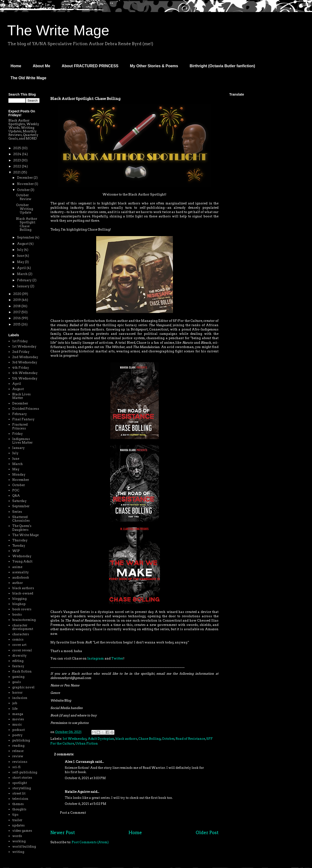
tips (15, 815)
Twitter (117, 658)
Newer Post (63, 833)
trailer (17, 820)
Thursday (20, 540)
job (15, 703)
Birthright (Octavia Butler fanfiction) (222, 66)
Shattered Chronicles (21, 519)
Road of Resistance (190, 739)
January (24, 286)
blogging (19, 599)
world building (24, 847)
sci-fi (16, 767)
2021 (17, 172)
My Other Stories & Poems (154, 66)
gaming (18, 677)
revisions (20, 762)
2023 (17, 160)
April (22, 268)
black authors (126, 739)
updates (18, 825)
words (17, 836)
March (23, 274)
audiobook (21, 578)
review (18, 756)
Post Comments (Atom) (90, 842)
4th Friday (21, 368)
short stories (22, 778)
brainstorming (24, 620)
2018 (17, 306)
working (19, 841)
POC (16, 490)
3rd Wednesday (25, 362)
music (17, 724)
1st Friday (20, 341)
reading (18, 746)
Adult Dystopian (101, 739)
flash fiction (22, 671)
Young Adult (22, 561)
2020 (18, 294)
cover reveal (22, 650)
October (168, 739)
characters (21, 634)
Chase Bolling (150, 739)
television (20, 799)
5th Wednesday (25, 378)
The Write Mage (58, 30)
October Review (24, 197)
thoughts (19, 809)
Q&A (16, 496)
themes (18, 804)
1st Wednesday (75, 739)
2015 (17, 324)
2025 (18, 148)
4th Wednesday (25, 373)
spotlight (20, 783)
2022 (18, 166)
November (26, 184)
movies (18, 719)
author (18, 583)
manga (18, 714)
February (25, 280)
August (23, 244)
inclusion (20, 698)
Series (17, 512)
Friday (18, 434)
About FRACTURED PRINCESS (90, 66)
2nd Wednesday (25, 357)
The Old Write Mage (28, 78)
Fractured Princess (20, 426)
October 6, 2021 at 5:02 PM (85, 804)
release (18, 751)
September (26, 237)
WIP (16, 551)
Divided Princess (26, 409)
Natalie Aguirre (77, 792)
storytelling (22, 788)
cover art (19, 645)
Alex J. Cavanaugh (79, 762)
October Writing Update (25, 209)
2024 (18, 154)
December (25, 178)
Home (16, 66)
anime (17, 567)
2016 (17, 318)
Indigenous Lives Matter (22, 441)
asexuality (21, 572)
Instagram (96, 658)
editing (18, 661)
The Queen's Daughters (22, 528)
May (21, 262)
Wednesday (22, 556)
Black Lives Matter (21, 396)
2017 (17, 312)
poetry (17, 735)
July (21, 250)
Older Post (207, 833)
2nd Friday (21, 352)
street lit (19, 793)
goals (17, 682)
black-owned (23, 593)
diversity (19, 656)
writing (18, 852)
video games (22, 831)
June (21, 256)
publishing (21, 740)
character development (23, 627)
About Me (41, 66)
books (17, 614)
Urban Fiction (87, 743)
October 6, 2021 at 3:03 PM (85, 778)
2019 (17, 300)
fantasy (18, 666)
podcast (18, 730)
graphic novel (23, 687)
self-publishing (25, 772)
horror (17, 693)
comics (18, 639)
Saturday (19, 501)
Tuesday (19, 546)
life (15, 709)
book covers (22, 609)
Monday (19, 474)
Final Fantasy (23, 419)
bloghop (19, 604)
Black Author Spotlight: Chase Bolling (27, 224)
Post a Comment (73, 813)
